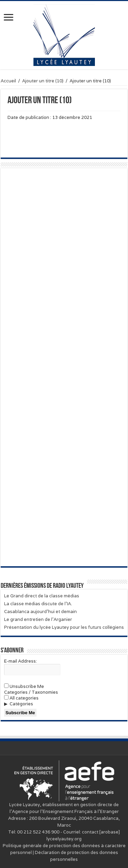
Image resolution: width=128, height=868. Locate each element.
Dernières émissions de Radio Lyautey (42, 586)
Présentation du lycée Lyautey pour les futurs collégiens (64, 627)
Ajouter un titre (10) (43, 81)
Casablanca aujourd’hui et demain (40, 612)
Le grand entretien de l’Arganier (38, 619)
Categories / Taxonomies (31, 692)
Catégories (21, 704)
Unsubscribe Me (24, 686)
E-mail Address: (20, 661)
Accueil (8, 81)
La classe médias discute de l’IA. (38, 604)
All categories (21, 698)
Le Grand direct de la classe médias (42, 596)
